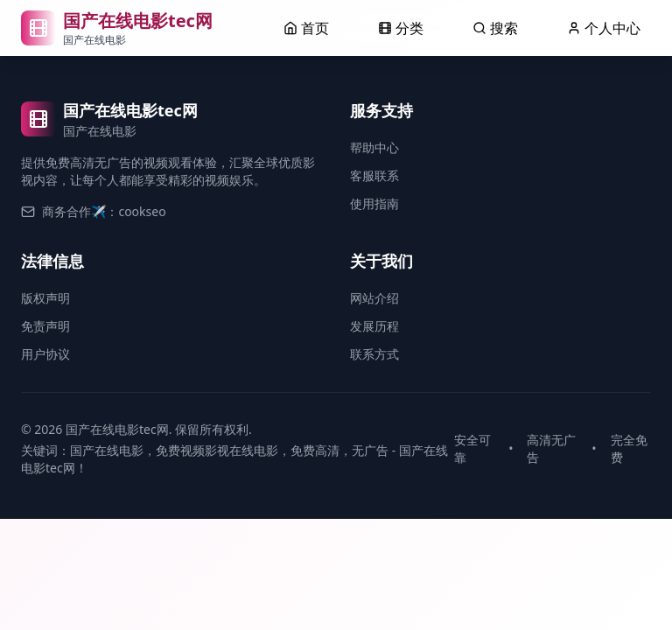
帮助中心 (374, 147)
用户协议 (45, 354)
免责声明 (45, 326)
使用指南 (374, 203)
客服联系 (374, 175)
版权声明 (45, 298)
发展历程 (374, 326)
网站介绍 (374, 298)
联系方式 (374, 354)
